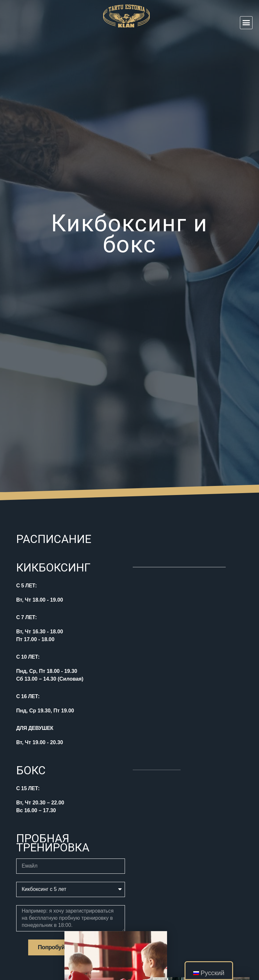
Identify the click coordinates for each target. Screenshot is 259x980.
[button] (246, 23)
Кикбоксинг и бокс (129, 234)
